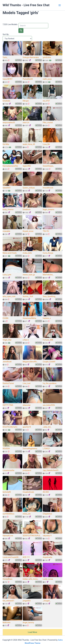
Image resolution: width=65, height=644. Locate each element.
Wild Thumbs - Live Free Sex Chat (26, 5)
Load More (32, 627)
